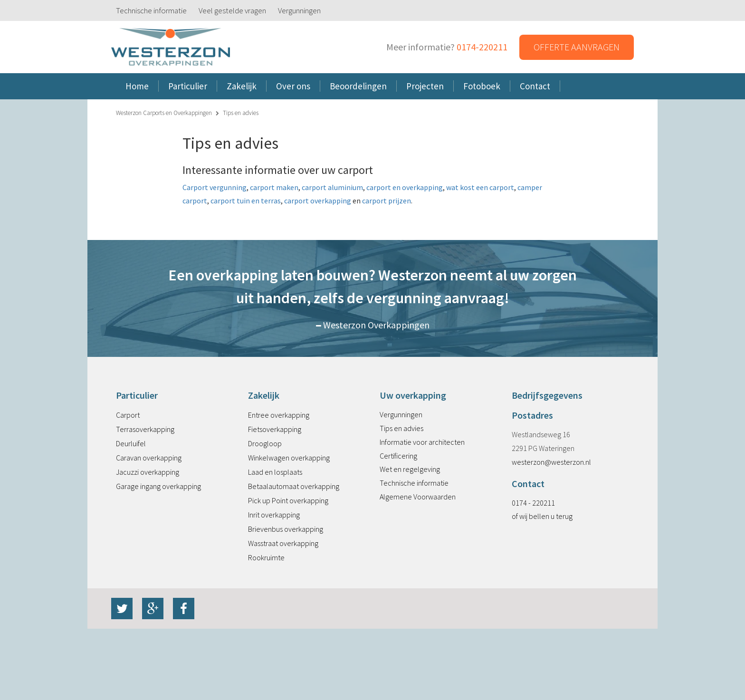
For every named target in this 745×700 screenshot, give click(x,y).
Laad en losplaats (275, 472)
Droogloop (265, 443)
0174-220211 (482, 47)
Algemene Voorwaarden (418, 497)
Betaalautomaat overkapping (294, 486)
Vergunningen (299, 10)
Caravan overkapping (149, 458)
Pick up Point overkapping (288, 500)
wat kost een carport (480, 187)
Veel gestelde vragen (232, 10)
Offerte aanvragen (577, 47)
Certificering (398, 456)
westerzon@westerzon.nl (551, 462)
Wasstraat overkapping (283, 543)
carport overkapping (318, 201)
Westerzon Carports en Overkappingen (164, 113)
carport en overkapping (405, 187)
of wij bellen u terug (542, 516)
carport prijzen (387, 201)
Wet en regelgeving (410, 469)
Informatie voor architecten (422, 442)
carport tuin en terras (245, 201)
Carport (128, 415)
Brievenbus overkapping (286, 529)
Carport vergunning (215, 187)
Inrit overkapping (274, 515)
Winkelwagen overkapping (289, 458)
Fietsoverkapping (275, 429)
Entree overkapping (279, 415)
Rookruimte (266, 557)
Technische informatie (151, 10)
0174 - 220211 (533, 503)
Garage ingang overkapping (158, 486)
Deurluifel (131, 443)
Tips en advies (401, 428)
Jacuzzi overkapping (148, 472)
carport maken (274, 187)
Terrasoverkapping (145, 429)
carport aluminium (332, 187)
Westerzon (171, 47)
